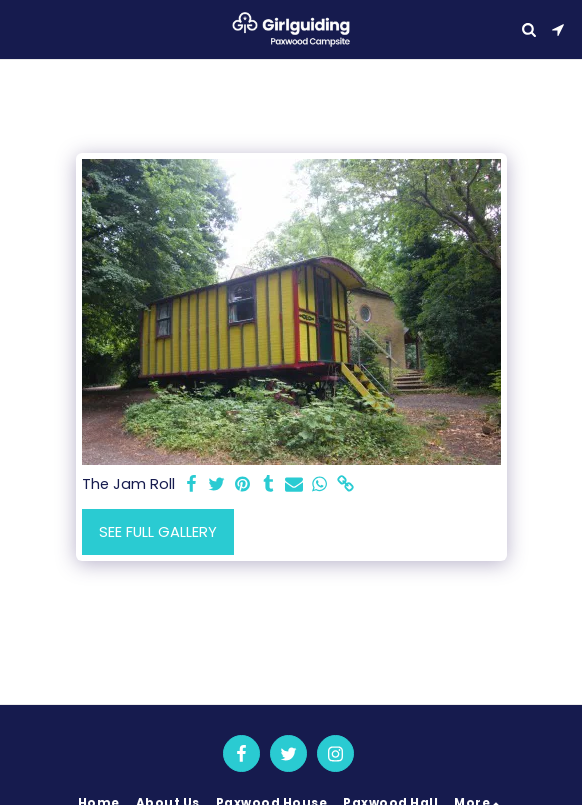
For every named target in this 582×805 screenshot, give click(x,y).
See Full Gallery (158, 532)
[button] (22, 29)
